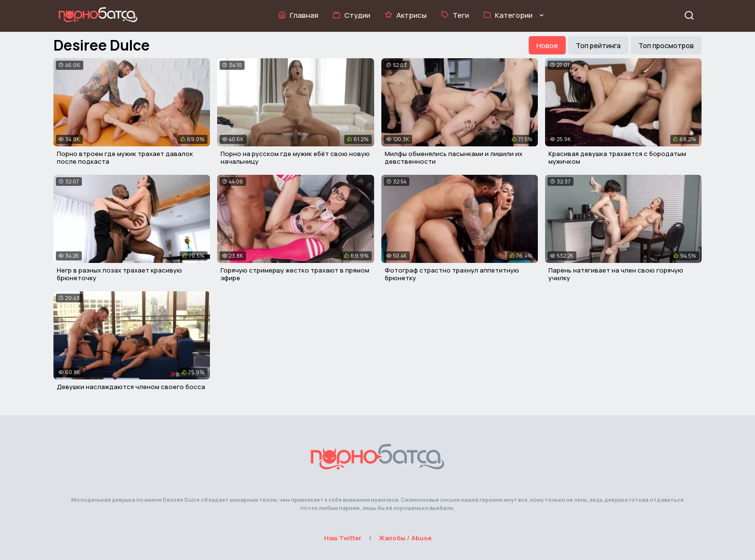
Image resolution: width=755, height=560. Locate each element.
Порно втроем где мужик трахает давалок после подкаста (125, 157)
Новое (547, 46)
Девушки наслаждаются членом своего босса (131, 387)
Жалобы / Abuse (405, 538)
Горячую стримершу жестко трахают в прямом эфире (295, 274)
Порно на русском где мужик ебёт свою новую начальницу (295, 157)
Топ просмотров (666, 46)
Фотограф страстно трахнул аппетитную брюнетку (452, 274)
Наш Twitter (343, 538)
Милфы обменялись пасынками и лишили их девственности (454, 157)
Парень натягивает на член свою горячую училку (616, 274)
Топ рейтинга (598, 46)
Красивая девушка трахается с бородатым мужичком (617, 157)
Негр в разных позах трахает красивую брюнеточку (119, 274)
